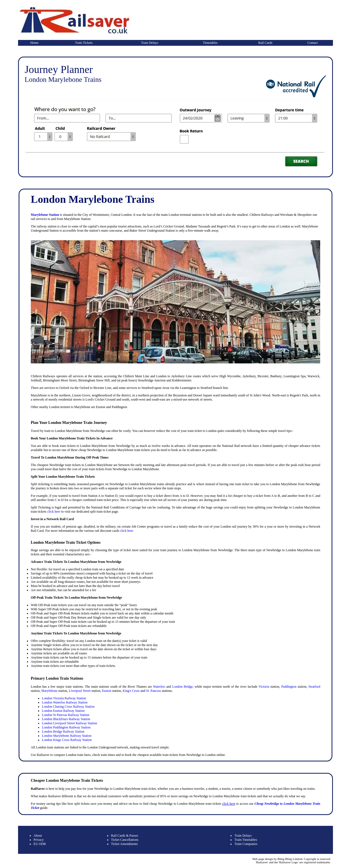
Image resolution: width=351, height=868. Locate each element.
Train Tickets (84, 43)
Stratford (314, 687)
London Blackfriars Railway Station (66, 719)
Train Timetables (246, 840)
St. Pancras (153, 691)
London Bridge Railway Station (63, 732)
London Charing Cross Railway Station (68, 707)
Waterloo (159, 687)
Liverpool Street (80, 691)
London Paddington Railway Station (66, 727)
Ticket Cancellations (125, 840)
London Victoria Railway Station (64, 698)
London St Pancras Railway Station (66, 715)
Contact (313, 43)
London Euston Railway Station (63, 711)
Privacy (39, 840)
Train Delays (150, 43)
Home (34, 43)
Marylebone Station (45, 215)
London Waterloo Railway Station (65, 702)
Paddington (289, 687)
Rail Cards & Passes (125, 836)
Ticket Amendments (125, 844)
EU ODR (40, 844)
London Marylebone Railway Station (67, 736)
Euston (106, 691)
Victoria (264, 687)
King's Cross (131, 691)
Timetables (210, 43)
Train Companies (246, 844)
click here (54, 512)
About (38, 836)
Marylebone (49, 691)
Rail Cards (265, 43)
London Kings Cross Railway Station (67, 740)
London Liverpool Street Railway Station (70, 723)
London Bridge (182, 687)
